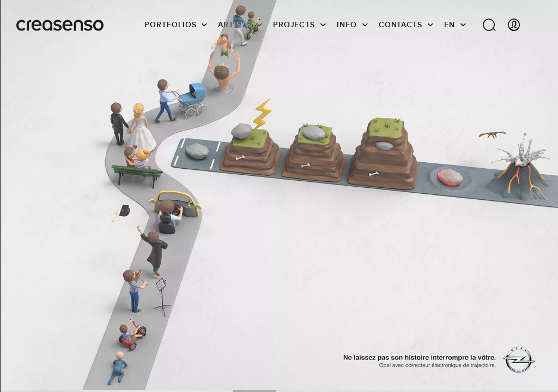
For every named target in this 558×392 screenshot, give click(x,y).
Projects (294, 24)
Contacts (401, 24)
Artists (234, 24)
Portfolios (170, 24)
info (347, 24)
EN (450, 24)
